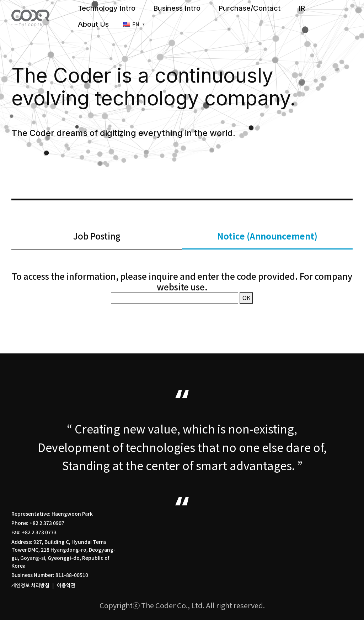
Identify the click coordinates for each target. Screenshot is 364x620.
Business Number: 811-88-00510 (50, 575)
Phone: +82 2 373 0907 (38, 523)
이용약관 (66, 585)
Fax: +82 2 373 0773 (34, 532)
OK (246, 298)
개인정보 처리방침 (30, 585)
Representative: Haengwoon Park (52, 514)
